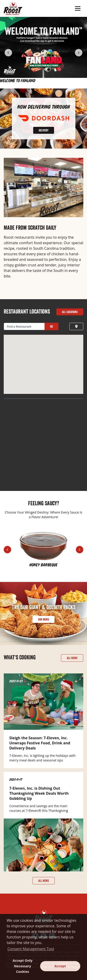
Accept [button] (60, 966)
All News (72, 658)
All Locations (70, 312)
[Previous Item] (8, 53)
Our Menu (43, 619)
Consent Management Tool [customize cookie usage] (31, 949)
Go (52, 326)
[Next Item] (79, 53)
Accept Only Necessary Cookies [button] (23, 966)
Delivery (44, 130)
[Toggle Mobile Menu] (78, 8)
